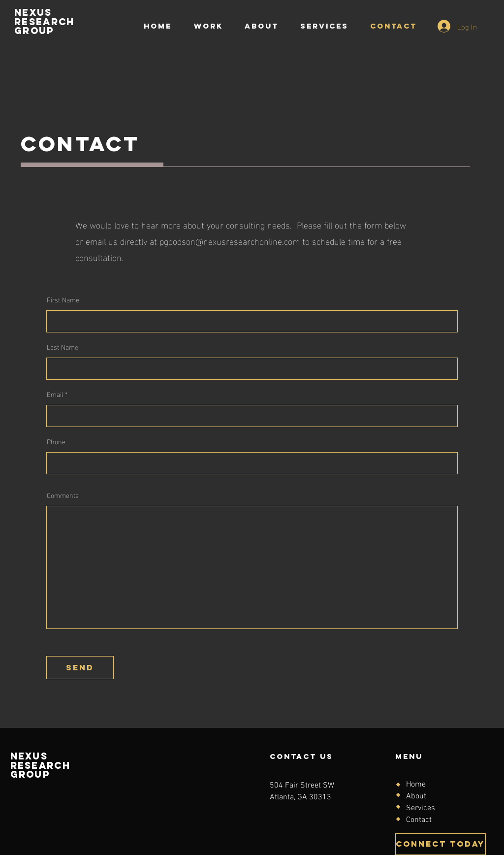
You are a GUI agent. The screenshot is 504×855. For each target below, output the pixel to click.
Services (421, 808)
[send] (80, 668)
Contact (419, 820)
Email (55, 394)
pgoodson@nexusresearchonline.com (230, 241)
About (416, 796)
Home (416, 785)
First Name (63, 299)
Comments (63, 495)
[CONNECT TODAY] (441, 844)
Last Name (63, 347)
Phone (56, 441)
